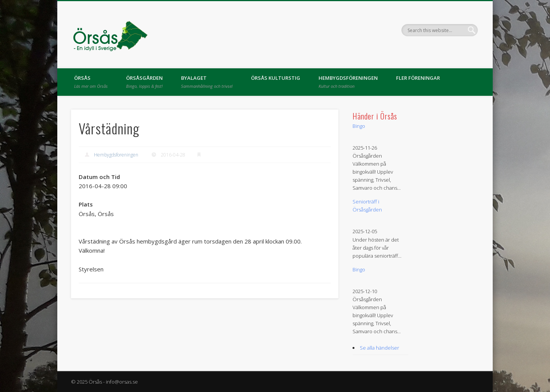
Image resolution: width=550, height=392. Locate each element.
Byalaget (207, 82)
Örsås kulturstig (276, 78)
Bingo (359, 126)
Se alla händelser (379, 348)
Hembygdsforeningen (116, 155)
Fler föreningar (418, 78)
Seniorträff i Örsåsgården (367, 206)
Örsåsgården (144, 82)
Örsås (91, 82)
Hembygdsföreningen (348, 82)
